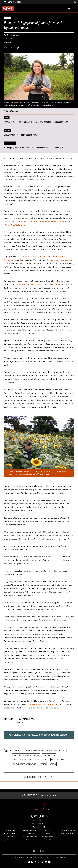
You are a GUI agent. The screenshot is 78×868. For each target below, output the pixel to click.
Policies (49, 833)
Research (43, 764)
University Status (10, 830)
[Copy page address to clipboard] (18, 47)
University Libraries (29, 830)
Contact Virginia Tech (39, 827)
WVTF (49, 840)
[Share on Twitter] (12, 47)
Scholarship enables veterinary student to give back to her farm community (36, 122)
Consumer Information (29, 837)
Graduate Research (49, 755)
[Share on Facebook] (6, 47)
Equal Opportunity (49, 837)
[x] (36, 862)
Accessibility (29, 833)
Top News (53, 764)
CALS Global (17, 751)
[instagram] (42, 862)
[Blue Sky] (29, 862)
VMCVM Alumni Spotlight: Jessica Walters (22, 135)
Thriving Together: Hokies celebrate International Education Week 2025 (34, 147)
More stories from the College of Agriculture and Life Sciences (39, 735)
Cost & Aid (29, 840)
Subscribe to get (39, 795)
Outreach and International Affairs (24, 764)
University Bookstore (68, 830)
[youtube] (49, 862)
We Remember (11, 840)
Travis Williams (13, 35)
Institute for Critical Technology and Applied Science (30, 760)
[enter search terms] (75, 8)
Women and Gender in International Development (38, 284)
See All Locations (38, 824)
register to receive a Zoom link (44, 704)
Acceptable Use (10, 837)
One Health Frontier (58, 760)
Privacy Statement (10, 833)
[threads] (39, 862)
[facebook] (32, 862)
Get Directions (37, 821)
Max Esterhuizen (26, 719)
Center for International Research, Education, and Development (45, 751)
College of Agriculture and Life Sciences (26, 755)
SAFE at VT (49, 830)
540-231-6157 (21, 722)
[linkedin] (46, 862)
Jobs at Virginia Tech (68, 833)
